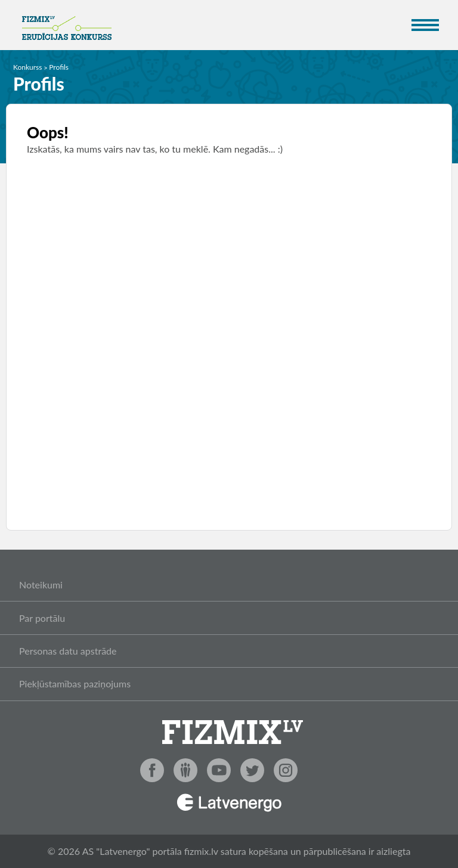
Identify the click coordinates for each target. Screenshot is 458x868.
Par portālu (42, 618)
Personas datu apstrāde (68, 651)
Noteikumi (41, 585)
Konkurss (28, 67)
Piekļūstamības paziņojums (75, 683)
